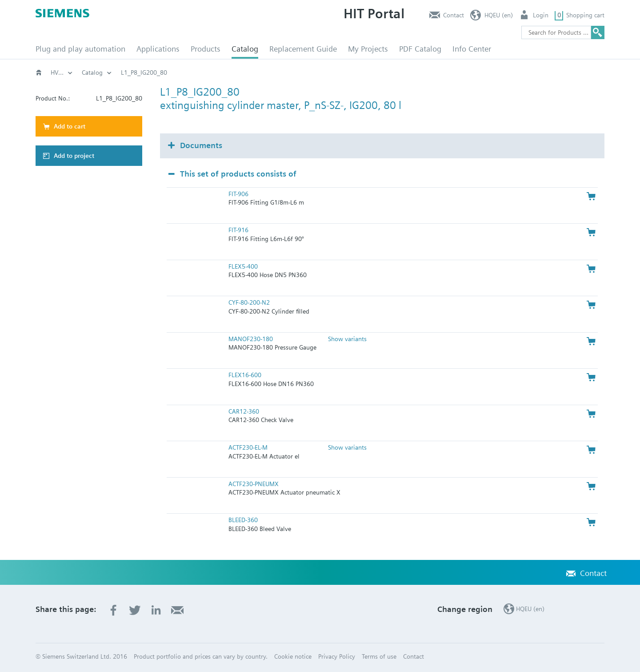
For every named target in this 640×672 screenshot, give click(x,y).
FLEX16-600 (245, 375)
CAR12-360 (244, 411)
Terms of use (379, 656)
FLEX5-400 (243, 266)
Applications (158, 49)
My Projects (368, 49)
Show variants (347, 339)
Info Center (472, 49)
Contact (454, 15)
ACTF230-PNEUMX (254, 484)
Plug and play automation (80, 49)
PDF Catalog (420, 49)
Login (541, 15)
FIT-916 (238, 230)
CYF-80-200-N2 (249, 302)
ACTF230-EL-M (248, 447)
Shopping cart (585, 15)
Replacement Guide (303, 49)
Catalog (245, 49)
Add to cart (70, 126)
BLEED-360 (243, 520)
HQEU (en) (499, 15)
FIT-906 (238, 194)
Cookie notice (293, 656)
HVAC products (71, 72)
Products (206, 49)
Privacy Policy (337, 656)
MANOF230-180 (251, 339)
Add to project (74, 156)
